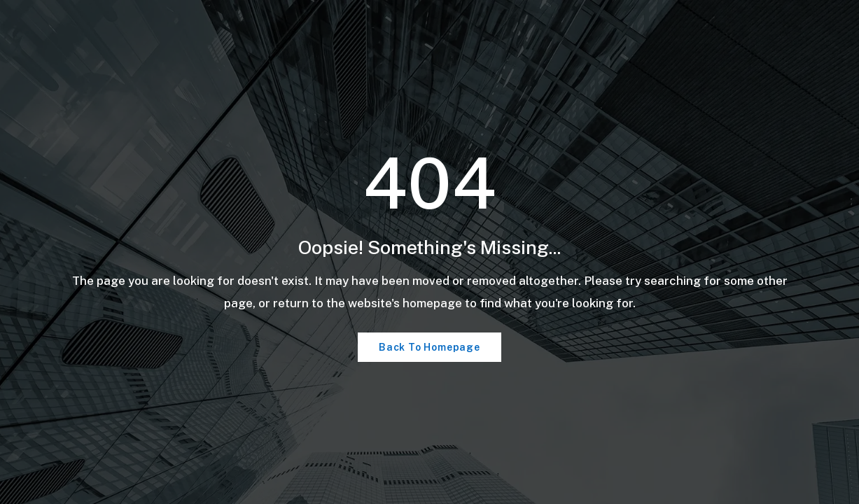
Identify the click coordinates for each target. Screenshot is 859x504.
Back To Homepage (429, 347)
